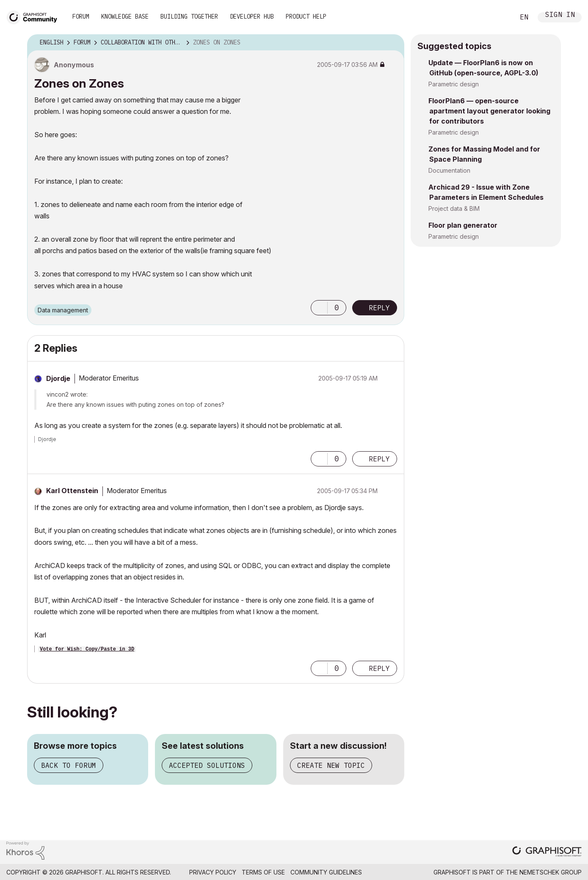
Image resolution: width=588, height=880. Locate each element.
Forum (81, 17)
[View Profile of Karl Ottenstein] (72, 491)
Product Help (306, 17)
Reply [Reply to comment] (379, 459)
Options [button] (392, 43)
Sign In (560, 15)
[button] (319, 308)
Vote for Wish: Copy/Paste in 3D (87, 649)
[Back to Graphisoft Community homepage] (35, 16)
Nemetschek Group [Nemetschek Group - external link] (551, 872)
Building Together (189, 17)
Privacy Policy (213, 872)
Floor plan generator (463, 225)
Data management (63, 310)
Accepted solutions (207, 765)
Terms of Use (263, 872)
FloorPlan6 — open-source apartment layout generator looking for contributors (489, 111)
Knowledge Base (125, 17)
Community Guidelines (326, 872)
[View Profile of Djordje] (58, 378)
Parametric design (454, 84)
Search (499, 17)
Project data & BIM (454, 208)
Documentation (449, 170)
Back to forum (69, 765)
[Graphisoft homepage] (547, 852)
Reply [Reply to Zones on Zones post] (379, 308)
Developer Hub (252, 17)
